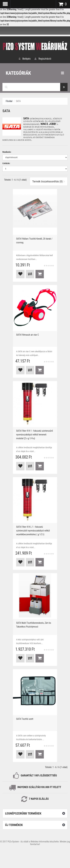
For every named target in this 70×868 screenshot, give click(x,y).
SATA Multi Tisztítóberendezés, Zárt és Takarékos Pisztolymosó (34, 625)
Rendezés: (7, 152)
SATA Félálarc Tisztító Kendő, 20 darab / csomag (34, 241)
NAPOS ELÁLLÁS (39, 799)
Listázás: (6, 163)
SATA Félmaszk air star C (27, 335)
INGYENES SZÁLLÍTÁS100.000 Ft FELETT (39, 787)
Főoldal (9, 101)
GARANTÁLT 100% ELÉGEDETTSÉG (39, 775)
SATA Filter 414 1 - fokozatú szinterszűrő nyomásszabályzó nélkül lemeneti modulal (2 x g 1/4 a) (35, 435)
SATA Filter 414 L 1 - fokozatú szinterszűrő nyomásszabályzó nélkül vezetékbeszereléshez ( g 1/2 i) (33, 531)
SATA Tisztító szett (25, 719)
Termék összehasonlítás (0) (49, 181)
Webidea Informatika (40, 842)
